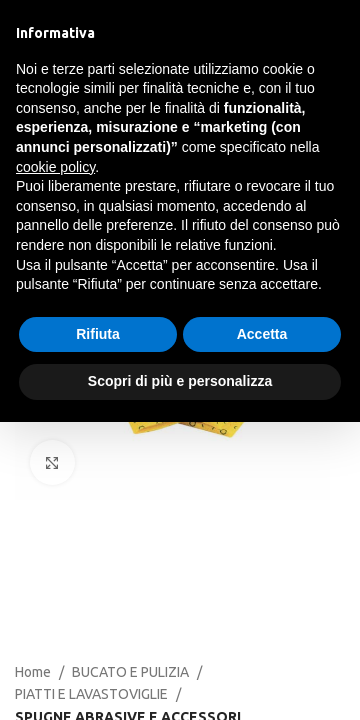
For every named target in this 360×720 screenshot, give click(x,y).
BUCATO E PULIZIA (130, 672)
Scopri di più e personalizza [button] (180, 381)
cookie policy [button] (55, 167)
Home (33, 672)
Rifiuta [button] (98, 334)
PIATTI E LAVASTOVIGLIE (91, 694)
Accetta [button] (262, 334)
